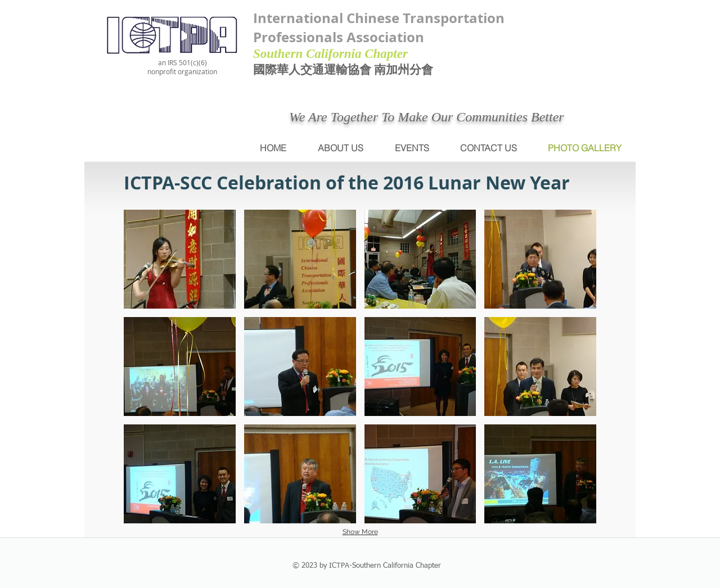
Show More (360, 532)
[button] (180, 259)
